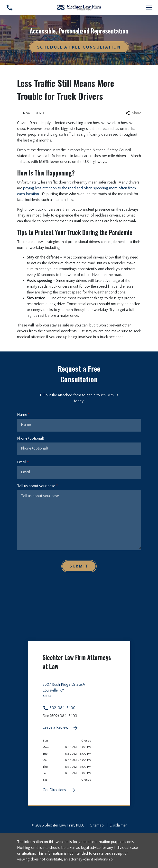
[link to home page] (79, 7)
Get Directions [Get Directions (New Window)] (59, 790)
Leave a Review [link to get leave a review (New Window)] (60, 728)
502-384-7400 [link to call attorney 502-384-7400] (59, 708)
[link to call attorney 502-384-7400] (9, 7)
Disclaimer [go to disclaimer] (118, 825)
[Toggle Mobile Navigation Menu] (149, 7)
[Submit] (79, 566)
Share (133, 113)
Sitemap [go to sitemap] (97, 825)
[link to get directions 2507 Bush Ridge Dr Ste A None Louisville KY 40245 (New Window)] (79, 693)
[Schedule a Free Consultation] (79, 47)
